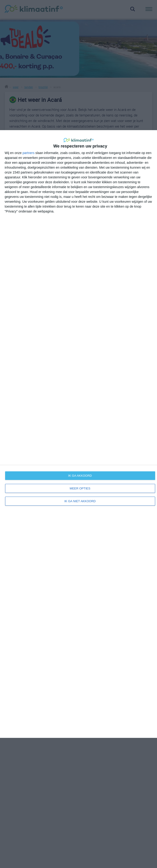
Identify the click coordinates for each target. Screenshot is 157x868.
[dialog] (78, 434)
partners (28, 153)
